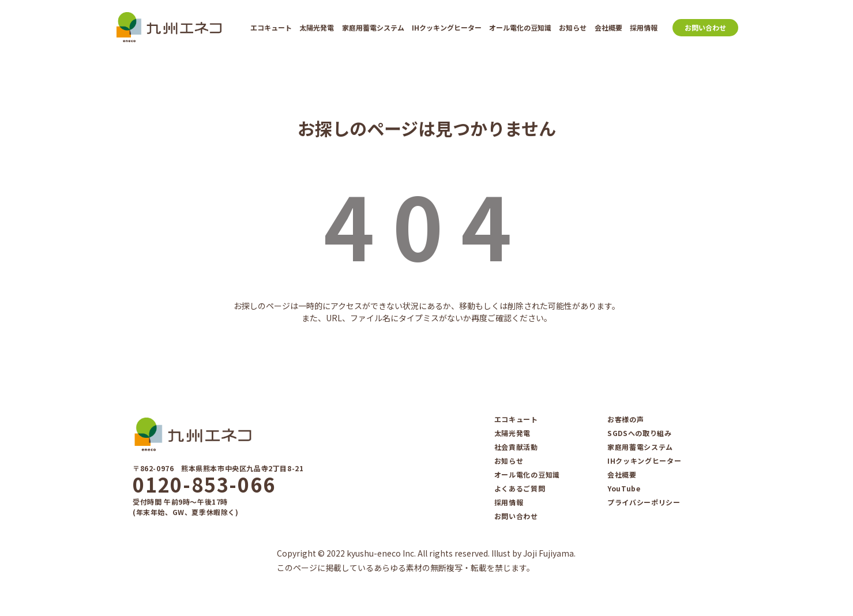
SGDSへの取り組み (640, 433)
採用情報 (644, 27)
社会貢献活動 (516, 447)
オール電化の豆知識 (520, 27)
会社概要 (608, 27)
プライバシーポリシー (644, 502)
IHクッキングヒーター (447, 27)
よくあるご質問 (520, 489)
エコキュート (271, 27)
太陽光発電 (317, 27)
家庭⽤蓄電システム (373, 27)
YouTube (624, 489)
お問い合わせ (705, 27)
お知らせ (573, 27)
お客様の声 (626, 419)
